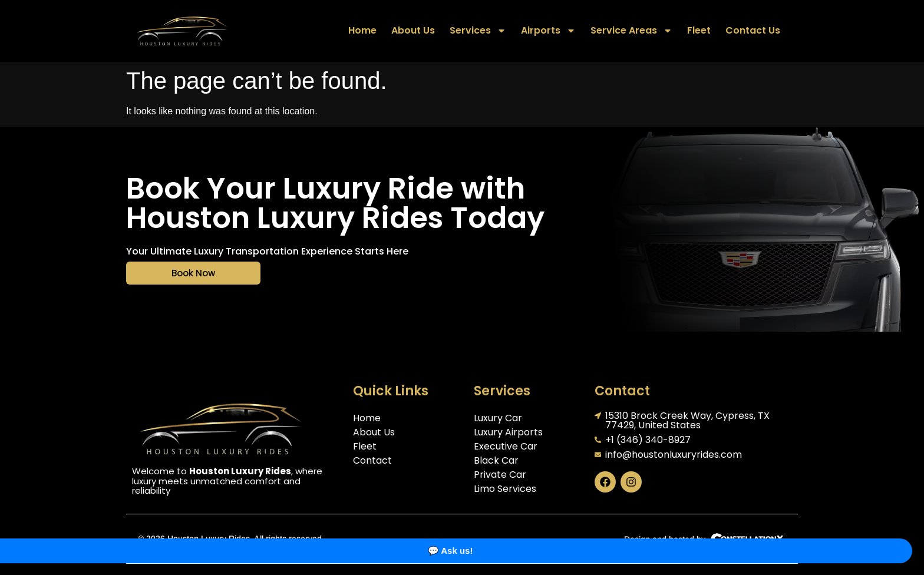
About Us (413, 30)
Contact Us (753, 30)
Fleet (699, 30)
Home (362, 30)
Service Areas (631, 31)
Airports (548, 31)
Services (478, 31)
